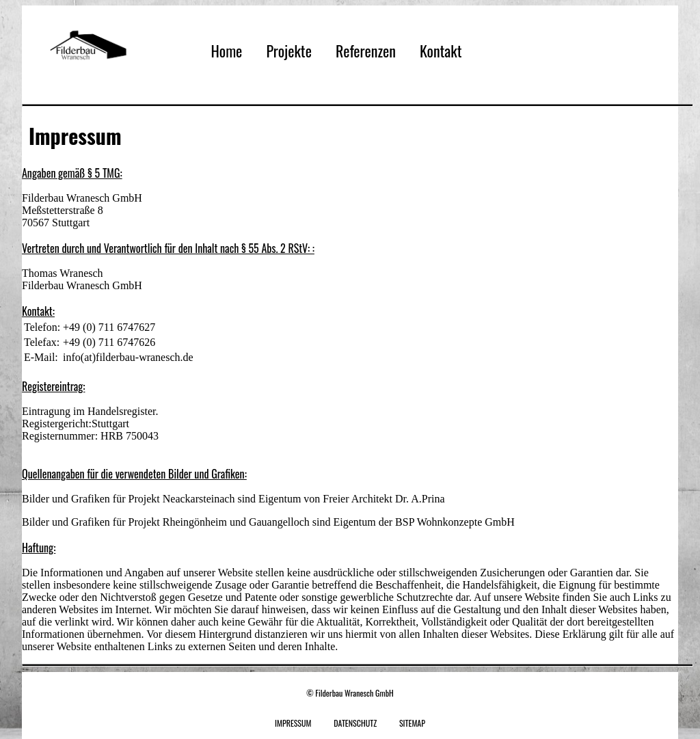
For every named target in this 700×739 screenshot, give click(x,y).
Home (226, 51)
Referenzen (366, 51)
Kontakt (441, 51)
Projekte (288, 51)
